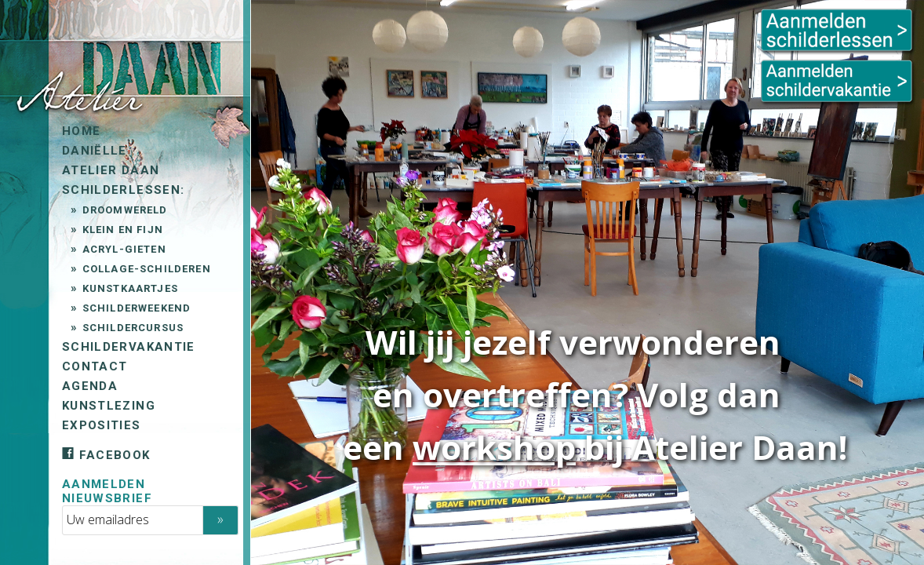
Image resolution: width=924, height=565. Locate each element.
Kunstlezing (107, 406)
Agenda (88, 386)
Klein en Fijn (120, 230)
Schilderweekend (135, 308)
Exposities (100, 425)
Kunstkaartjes (128, 288)
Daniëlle (93, 151)
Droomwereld (123, 210)
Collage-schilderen (144, 269)
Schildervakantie (127, 347)
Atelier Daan (109, 170)
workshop (494, 447)
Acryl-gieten (122, 249)
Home (80, 131)
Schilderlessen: (122, 190)
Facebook (105, 455)
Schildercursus (131, 328)
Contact (93, 366)
